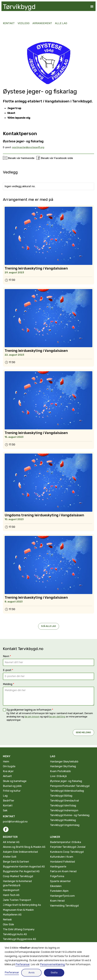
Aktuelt (7, 776)
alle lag (61, 23)
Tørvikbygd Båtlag (61, 796)
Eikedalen (56, 886)
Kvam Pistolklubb (60, 771)
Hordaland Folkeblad (62, 862)
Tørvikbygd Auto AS (15, 934)
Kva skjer (8, 771)
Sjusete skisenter (60, 881)
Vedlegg (24, 23)
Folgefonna (57, 876)
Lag (5, 796)
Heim (6, 762)
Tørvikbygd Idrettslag (63, 806)
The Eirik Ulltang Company (19, 929)
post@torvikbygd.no (15, 822)
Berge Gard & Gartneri (16, 862)
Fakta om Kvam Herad (63, 871)
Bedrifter (9, 801)
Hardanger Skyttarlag (63, 766)
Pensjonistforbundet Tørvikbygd (70, 786)
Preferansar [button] (22, 964)
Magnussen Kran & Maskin (18, 910)
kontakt (9, 23)
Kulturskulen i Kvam (62, 857)
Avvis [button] (31, 973)
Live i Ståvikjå (58, 776)
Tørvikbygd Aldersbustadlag (67, 791)
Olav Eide (8, 924)
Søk (5, 810)
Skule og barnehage (15, 781)
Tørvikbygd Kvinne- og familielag (70, 815)
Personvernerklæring (52, 964)
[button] (92, 7)
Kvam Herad (57, 901)
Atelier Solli (10, 857)
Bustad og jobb (12, 786)
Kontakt (8, 806)
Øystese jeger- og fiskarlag (66, 781)
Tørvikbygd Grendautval (64, 801)
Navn (7, 656)
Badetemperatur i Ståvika (66, 842)
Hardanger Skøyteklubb (64, 762)
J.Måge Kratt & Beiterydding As (22, 905)
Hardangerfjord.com (62, 896)
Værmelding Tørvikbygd (64, 906)
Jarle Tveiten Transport (17, 900)
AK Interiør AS (11, 842)
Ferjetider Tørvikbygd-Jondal (68, 847)
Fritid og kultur (12, 791)
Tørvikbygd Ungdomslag (65, 825)
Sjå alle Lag (49, 626)
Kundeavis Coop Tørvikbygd (67, 852)
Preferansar (12, 972)
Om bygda (9, 766)
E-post (8, 670)
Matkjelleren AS (12, 915)
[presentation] (25, 730)
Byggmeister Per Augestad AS (21, 871)
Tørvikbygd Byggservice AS (19, 939)
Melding (9, 684)
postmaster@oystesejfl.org (28, 147)
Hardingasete (58, 867)
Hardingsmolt (11, 890)
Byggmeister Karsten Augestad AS (24, 867)
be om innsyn (32, 717)
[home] (18, 7)
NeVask (7, 920)
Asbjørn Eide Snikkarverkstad (20, 852)
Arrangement (42, 23)
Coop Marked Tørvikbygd (18, 876)
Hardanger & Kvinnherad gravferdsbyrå (17, 883)
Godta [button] (54, 973)
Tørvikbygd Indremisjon (64, 810)
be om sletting (57, 717)
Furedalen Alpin (59, 891)
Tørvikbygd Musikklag (63, 820)
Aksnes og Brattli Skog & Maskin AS (24, 847)
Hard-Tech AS (11, 895)
